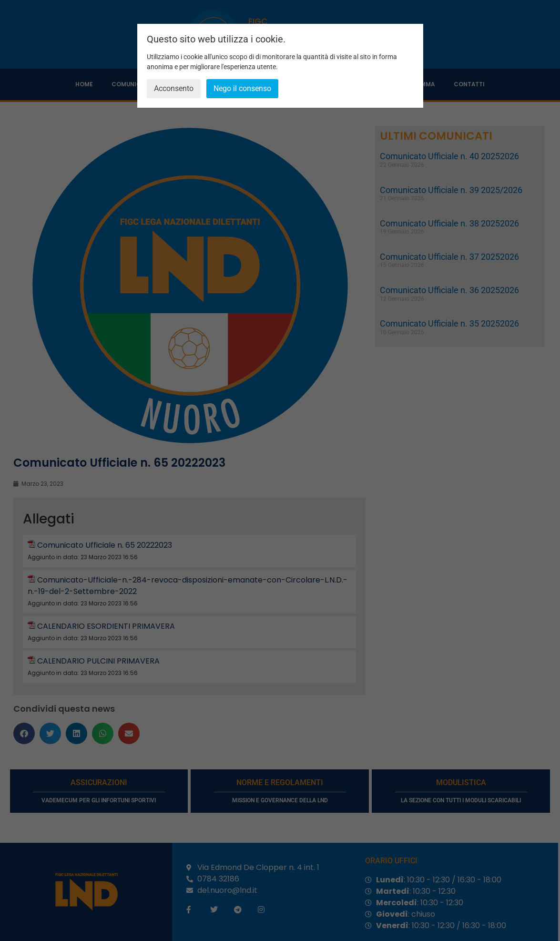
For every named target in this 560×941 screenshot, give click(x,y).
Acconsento (174, 88)
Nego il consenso (242, 88)
